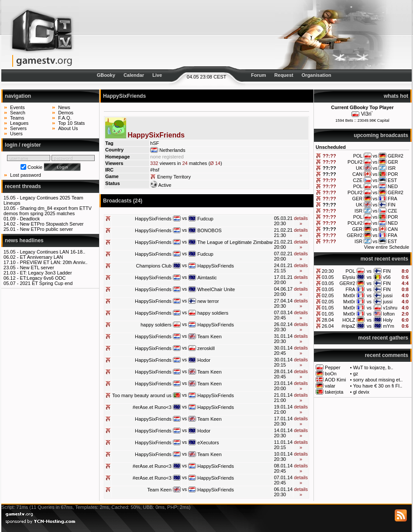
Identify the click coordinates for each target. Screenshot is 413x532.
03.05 (328, 277)
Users (16, 134)
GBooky (106, 75)
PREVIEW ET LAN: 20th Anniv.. (53, 262)
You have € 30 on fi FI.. (378, 386)
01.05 (328, 308)
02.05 (328, 295)
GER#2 (347, 283)
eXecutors (208, 443)
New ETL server (37, 268)
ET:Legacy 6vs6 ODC (43, 278)
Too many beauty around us (142, 395)
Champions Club (154, 266)
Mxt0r (349, 295)
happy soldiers (213, 313)
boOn (331, 374)
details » (301, 221)
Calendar (134, 75)
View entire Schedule (387, 247)
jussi (388, 295)
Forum (258, 75)
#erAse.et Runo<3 (152, 407)
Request (284, 75)
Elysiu (349, 277)
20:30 (328, 271)
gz (356, 374)
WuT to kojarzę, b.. (373, 367)
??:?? (329, 156)
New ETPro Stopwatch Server (52, 224)
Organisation (317, 75)
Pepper (332, 367)
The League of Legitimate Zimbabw (235, 242)
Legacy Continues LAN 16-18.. (52, 252)
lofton (389, 314)
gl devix (361, 392)
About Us (68, 128)
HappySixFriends (153, 219)
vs (369, 271)
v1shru (390, 308)
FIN (387, 271)
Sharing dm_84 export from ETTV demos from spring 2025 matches (48, 211)
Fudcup (205, 219)
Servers (18, 128)
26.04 (328, 326)
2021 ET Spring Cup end (46, 283)
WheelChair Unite (216, 289)
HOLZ (349, 320)
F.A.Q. (65, 118)
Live (157, 75)
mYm (389, 326)
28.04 (328, 320)
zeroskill (206, 348)
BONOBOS (210, 230)
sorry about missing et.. (378, 380)
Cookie (35, 167)
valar (330, 386)
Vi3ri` (367, 114)
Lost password (26, 175)
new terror (208, 301)
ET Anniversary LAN (41, 257)
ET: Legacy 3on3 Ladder (46, 273)
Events (17, 107)
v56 (387, 277)
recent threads (23, 186)
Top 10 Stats (71, 123)
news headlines (24, 240)
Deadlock (30, 219)
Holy (388, 320)
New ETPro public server (46, 229)
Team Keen (210, 336)
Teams (17, 118)
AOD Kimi (335, 380)
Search (18, 113)
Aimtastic (207, 278)
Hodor (204, 360)
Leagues (19, 123)
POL (351, 271)
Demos (66, 113)
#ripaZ (348, 326)
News (64, 107)
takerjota (334, 392)
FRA (351, 289)
